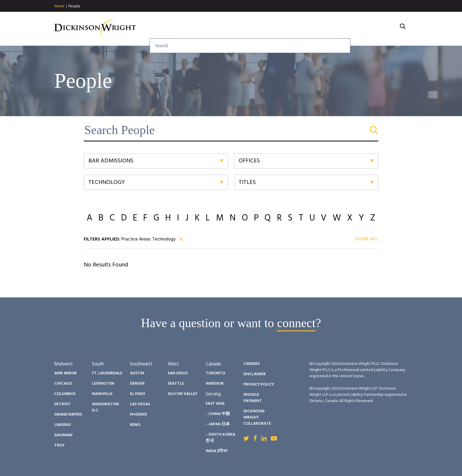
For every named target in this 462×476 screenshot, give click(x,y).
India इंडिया (217, 451)
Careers (351, 29)
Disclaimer (255, 374)
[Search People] (231, 130)
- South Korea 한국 (220, 438)
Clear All (366, 239)
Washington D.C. (105, 407)
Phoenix (138, 415)
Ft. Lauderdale (107, 373)
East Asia (215, 404)
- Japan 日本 (218, 424)
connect (296, 323)
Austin (137, 373)
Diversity (315, 29)
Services (212, 29)
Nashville (102, 394)
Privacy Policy (259, 384)
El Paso (137, 394)
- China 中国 (218, 414)
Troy (59, 445)
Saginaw (63, 435)
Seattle (176, 384)
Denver (137, 384)
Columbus (65, 394)
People (74, 6)
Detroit (62, 404)
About (383, 29)
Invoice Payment (253, 398)
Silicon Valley (183, 394)
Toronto (215, 373)
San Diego (178, 373)
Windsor (215, 384)
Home (59, 6)
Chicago (63, 384)
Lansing (63, 425)
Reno (135, 425)
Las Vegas (140, 404)
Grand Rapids (68, 415)
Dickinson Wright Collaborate (257, 417)
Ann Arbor (65, 373)
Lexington (103, 384)
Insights (247, 29)
